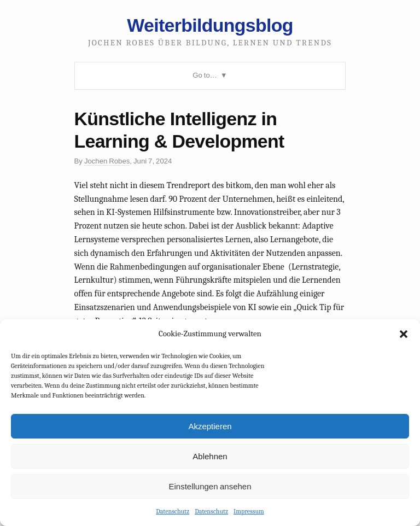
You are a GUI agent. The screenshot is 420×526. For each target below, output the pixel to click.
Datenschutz (173, 511)
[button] (404, 334)
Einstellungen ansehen (210, 486)
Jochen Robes (107, 161)
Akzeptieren (210, 426)
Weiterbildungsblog (210, 25)
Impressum (249, 511)
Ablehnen (210, 456)
